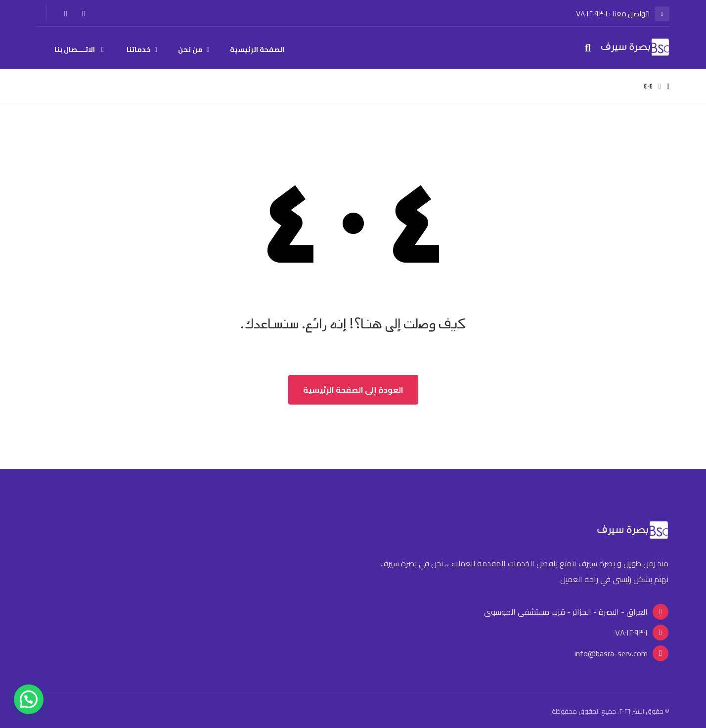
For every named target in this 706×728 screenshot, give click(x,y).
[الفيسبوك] (84, 13)
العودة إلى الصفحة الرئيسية (353, 390)
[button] (29, 699)
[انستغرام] (66, 13)
